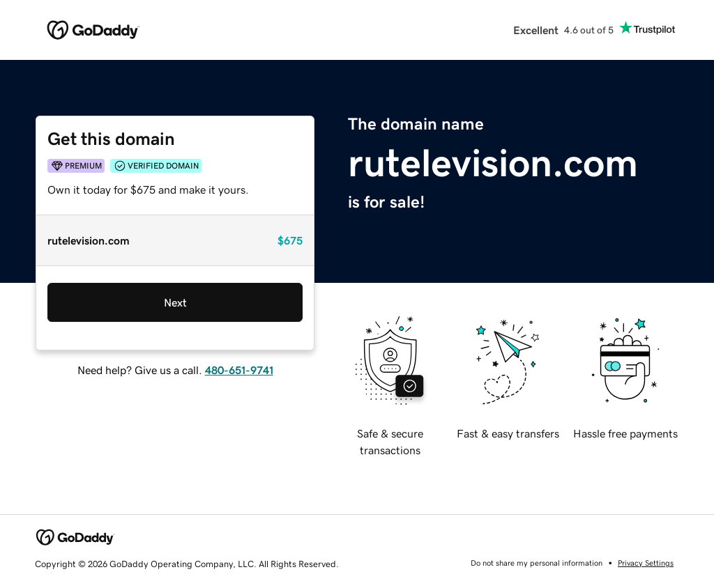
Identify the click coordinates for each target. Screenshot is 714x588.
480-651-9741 (239, 370)
